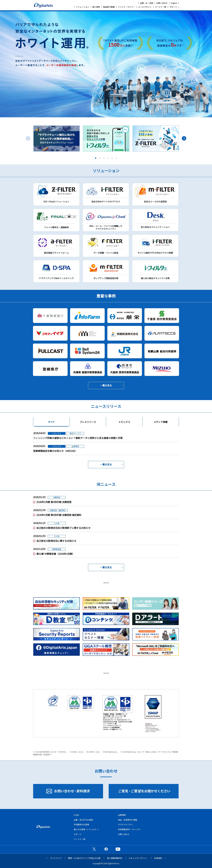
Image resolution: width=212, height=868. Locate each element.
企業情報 (122, 815)
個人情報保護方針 (115, 858)
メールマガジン (145, 7)
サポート (173, 7)
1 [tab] (96, 158)
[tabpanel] (56, 139)
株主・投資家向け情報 (127, 820)
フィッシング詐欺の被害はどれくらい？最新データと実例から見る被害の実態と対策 (78, 438)
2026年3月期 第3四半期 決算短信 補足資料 (59, 515)
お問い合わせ (162, 3)
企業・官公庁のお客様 (83, 820)
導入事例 (96, 7)
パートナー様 (160, 7)
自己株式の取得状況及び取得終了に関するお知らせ (63, 528)
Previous (28, 138)
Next (184, 138)
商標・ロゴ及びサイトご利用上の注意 (84, 858)
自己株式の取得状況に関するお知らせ (56, 541)
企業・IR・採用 (147, 3)
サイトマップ (56, 858)
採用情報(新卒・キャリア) (129, 829)
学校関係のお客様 (81, 825)
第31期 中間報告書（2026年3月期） (55, 554)
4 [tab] (108, 158)
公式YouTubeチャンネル (118, 849)
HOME (76, 815)
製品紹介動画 (109, 7)
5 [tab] (112, 158)
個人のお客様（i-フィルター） (87, 829)
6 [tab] (116, 158)
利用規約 (158, 858)
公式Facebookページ (106, 849)
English (174, 3)
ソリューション (83, 7)
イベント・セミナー (126, 7)
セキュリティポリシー (138, 858)
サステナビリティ (126, 825)
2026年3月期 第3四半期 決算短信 (54, 502)
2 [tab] (100, 158)
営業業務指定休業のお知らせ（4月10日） (55, 451)
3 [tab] (104, 158)
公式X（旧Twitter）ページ (94, 849)
